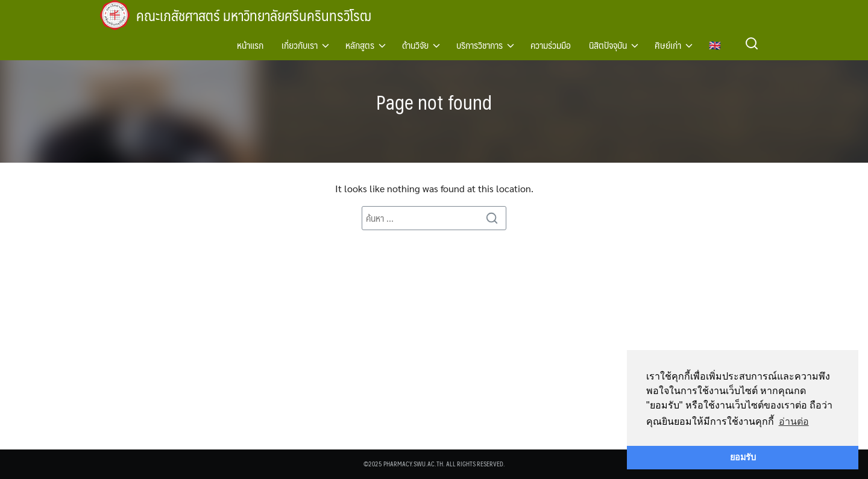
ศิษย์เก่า (668, 45)
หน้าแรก (250, 45)
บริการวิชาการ (480, 45)
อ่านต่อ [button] (794, 421)
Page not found (434, 102)
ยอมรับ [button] (743, 457)
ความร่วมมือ (551, 45)
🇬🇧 (715, 45)
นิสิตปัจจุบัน (608, 45)
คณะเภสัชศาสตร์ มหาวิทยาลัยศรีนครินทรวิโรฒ (256, 15)
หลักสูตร (360, 45)
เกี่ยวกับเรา (300, 45)
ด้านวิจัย (415, 45)
